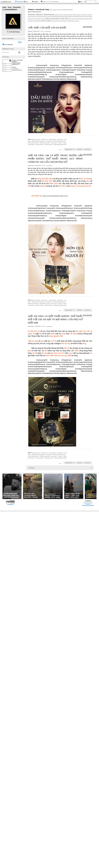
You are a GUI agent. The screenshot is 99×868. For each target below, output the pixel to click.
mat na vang (46, 21)
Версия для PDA (88, 503)
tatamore (73, 21)
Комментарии (17, 7)
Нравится (80, 149)
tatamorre (77, 21)
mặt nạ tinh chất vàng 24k (39, 19)
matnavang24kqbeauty (3, 10)
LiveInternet (6, 2)
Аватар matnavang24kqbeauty (13, 21)
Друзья (10, 7)
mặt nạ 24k (66, 16)
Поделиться (88, 149)
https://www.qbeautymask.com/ (55, 196)
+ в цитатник (47, 31)
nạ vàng (63, 21)
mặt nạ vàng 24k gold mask (75, 19)
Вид (82, 2)
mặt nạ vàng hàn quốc (36, 21)
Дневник (87, 27)
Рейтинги (36, 1)
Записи (4, 7)
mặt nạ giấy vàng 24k (83, 16)
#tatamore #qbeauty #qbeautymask (41, 14)
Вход (27, 1)
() (73, 149)
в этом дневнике (8, 45)
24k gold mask (54, 16)
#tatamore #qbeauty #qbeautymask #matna (64, 15)
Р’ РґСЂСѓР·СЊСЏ (14, 32)
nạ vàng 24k (68, 21)
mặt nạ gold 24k (40, 144)
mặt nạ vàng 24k (61, 18)
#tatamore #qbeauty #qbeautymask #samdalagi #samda (39, 16)
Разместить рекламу (88, 505)
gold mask (60, 16)
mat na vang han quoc (56, 21)
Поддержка (79, 2)
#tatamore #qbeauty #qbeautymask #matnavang (82, 15)
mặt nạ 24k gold (73, 16)
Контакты (88, 504)
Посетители (15, 69)
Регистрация (20, 1)
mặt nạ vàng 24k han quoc (59, 141)
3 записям (54, 10)
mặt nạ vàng (50, 18)
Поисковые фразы (17, 70)
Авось (45, 1)
